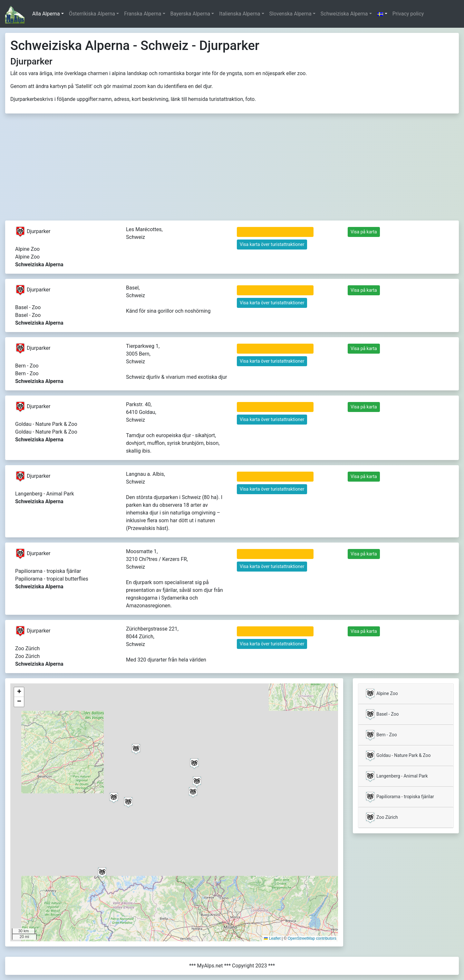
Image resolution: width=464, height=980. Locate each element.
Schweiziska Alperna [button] (344, 14)
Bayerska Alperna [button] (190, 14)
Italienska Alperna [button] (240, 14)
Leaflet (272, 938)
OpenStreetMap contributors (312, 938)
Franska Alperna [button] (143, 14)
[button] (382, 14)
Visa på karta (364, 232)
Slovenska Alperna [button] (290, 14)
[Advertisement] (232, 172)
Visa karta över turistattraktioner (272, 244)
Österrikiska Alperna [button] (92, 14)
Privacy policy (408, 14)
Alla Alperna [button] (46, 14)
